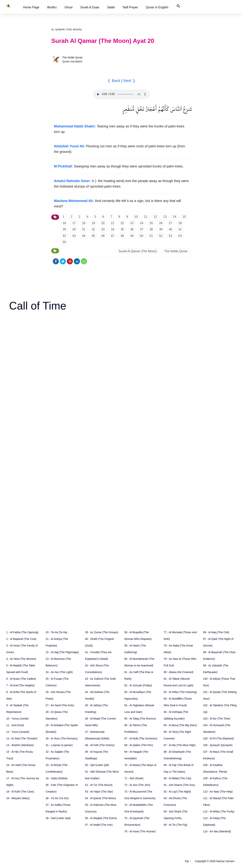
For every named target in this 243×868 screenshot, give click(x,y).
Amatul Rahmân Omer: (72, 181)
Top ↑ (188, 861)
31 (84, 229)
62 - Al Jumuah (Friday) (138, 685)
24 (142, 223)
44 (84, 236)
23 (132, 223)
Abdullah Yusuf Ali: (69, 146)
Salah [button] (111, 7)
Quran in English (157, 7)
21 (113, 223)
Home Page (31, 7)
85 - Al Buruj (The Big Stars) (180, 725)
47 (113, 236)
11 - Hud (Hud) (15, 725)
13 (165, 217)
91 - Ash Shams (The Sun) (179, 785)
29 (64, 229)
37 (142, 229)
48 (122, 236)
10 (136, 217)
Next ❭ (129, 81)
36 (132, 229)
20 (103, 223)
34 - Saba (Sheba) (56, 778)
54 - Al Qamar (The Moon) (101, 798)
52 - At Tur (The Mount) (99, 785)
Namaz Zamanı (225, 861)
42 (64, 236)
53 (170, 236)
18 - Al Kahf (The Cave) (20, 792)
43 (74, 236)
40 (170, 229)
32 (93, 229)
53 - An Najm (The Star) (99, 792)
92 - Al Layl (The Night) (177, 792)
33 (103, 229)
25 (151, 223)
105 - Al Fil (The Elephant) (219, 738)
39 (161, 229)
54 (180, 236)
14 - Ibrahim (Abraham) (20, 745)
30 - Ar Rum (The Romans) (62, 738)
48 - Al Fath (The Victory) (100, 745)
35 (122, 229)
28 (180, 223)
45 (93, 236)
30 (74, 229)
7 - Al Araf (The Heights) (20, 685)
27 (170, 223)
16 (64, 223)
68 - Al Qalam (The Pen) (139, 745)
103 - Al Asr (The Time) (217, 719)
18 (84, 223)
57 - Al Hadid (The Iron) (99, 825)
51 (151, 236)
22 (122, 223)
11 (146, 217)
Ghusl (69, 7)
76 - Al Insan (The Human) (140, 831)
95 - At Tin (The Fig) (175, 825)
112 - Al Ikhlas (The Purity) (219, 811)
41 (180, 229)
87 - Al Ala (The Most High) (179, 745)
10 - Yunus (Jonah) (17, 719)
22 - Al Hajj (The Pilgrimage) (62, 652)
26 (161, 223)
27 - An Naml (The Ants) (60, 705)
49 (132, 236)
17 (74, 223)
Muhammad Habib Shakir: (75, 126)
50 (142, 236)
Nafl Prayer (130, 7)
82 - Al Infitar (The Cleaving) (180, 692)
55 (64, 242)
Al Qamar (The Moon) (67, 29)
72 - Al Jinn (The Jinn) (137, 785)
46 (103, 236)
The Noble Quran (72, 57)
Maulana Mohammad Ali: (74, 201)
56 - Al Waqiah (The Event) (101, 818)
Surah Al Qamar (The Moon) (138, 251)
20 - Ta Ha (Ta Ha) (56, 632)
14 (175, 217)
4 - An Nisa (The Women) (21, 659)
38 (151, 229)
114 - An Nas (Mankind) (217, 831)
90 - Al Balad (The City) (177, 778)
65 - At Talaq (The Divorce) (140, 719)
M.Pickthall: (63, 166)
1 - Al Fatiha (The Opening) (22, 632)
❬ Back (114, 81)
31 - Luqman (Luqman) (59, 745)
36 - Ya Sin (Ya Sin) (57, 798)
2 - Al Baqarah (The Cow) (21, 639)
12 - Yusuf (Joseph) (18, 732)
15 (184, 217)
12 (155, 217)
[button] (31, 7)
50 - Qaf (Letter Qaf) (97, 765)
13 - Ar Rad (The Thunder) (22, 738)
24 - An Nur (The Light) (59, 672)
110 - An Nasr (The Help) (218, 792)
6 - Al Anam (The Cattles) (21, 679)
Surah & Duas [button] (90, 7)
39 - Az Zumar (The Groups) (102, 632)
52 (161, 236)
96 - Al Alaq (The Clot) (216, 632)
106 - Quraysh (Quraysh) (218, 745)
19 (93, 223)
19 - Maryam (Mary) (18, 798)
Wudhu (52, 7)
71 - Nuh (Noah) (134, 778)
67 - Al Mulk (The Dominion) (141, 738)
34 (113, 229)
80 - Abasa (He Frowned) (178, 672)
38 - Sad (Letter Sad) (58, 818)
